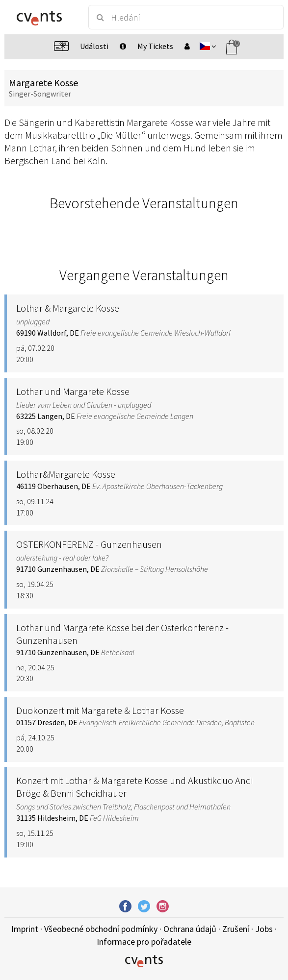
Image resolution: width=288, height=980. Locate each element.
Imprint (25, 929)
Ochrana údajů (190, 929)
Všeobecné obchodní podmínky (101, 929)
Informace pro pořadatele (144, 942)
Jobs (264, 929)
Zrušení (236, 929)
